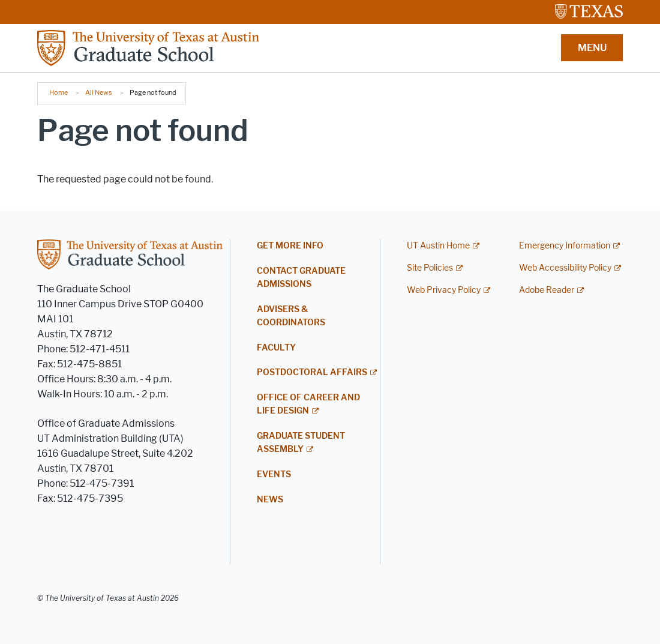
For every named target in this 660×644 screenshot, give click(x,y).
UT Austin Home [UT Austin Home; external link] (438, 246)
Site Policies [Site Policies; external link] (430, 268)
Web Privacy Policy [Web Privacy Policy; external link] (444, 290)
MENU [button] (592, 48)
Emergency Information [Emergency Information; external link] (565, 246)
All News (99, 92)
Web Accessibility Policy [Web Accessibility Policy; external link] (565, 268)
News (270, 500)
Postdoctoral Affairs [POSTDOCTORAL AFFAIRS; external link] (312, 372)
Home (58, 92)
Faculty (276, 348)
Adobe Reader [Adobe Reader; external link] (547, 290)
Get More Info (290, 246)
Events (274, 474)
